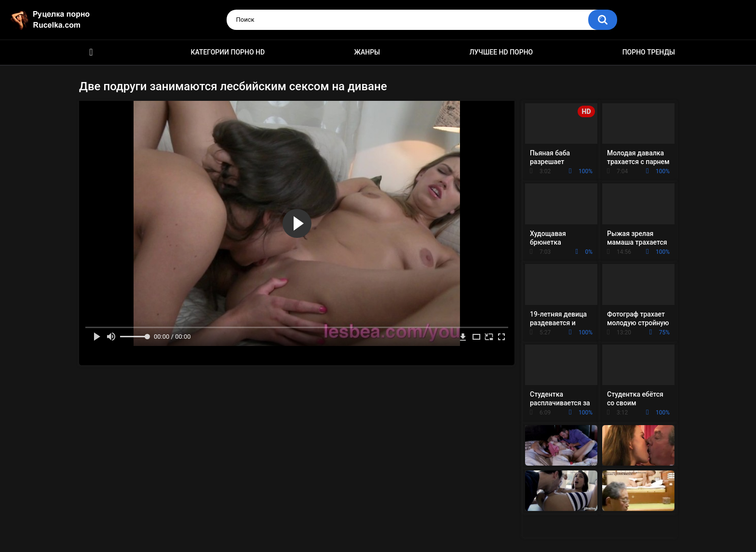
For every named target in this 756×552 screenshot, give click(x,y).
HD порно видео (91, 52)
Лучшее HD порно (501, 52)
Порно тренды (649, 52)
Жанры (367, 52)
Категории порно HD (228, 52)
